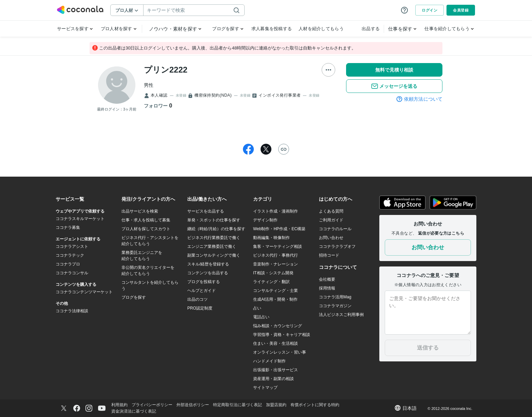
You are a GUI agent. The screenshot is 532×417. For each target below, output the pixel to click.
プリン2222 (166, 70)
